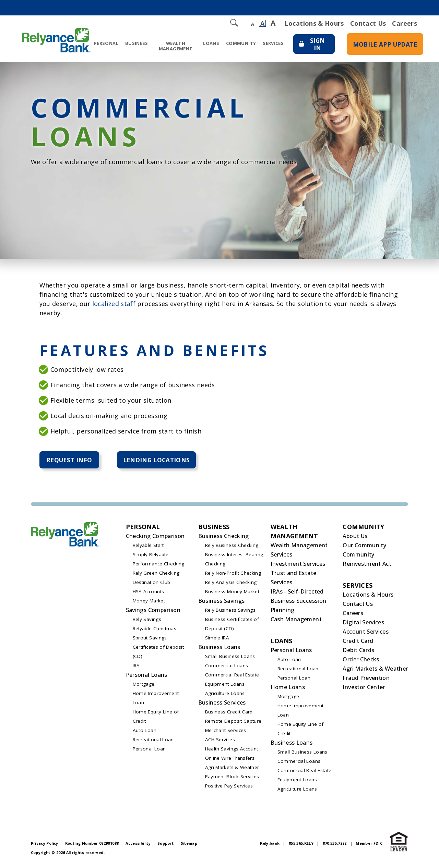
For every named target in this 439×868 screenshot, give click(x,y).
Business (137, 43)
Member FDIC (369, 844)
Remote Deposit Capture (233, 722)
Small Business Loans (230, 657)
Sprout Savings (150, 638)
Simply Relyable (151, 555)
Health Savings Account (232, 749)
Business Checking (224, 537)
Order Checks (361, 660)
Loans (205, 43)
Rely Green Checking (156, 574)
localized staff (114, 304)
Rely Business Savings (230, 611)
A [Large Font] (273, 23)
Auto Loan (145, 731)
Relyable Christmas (155, 629)
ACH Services (220, 740)
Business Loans (219, 648)
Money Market (149, 601)
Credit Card (358, 641)
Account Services (366, 632)
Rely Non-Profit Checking (233, 574)
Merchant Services (226, 731)
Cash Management (296, 620)
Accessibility (138, 844)
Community (235, 43)
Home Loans (288, 688)
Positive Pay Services (229, 786)
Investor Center (364, 688)
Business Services (222, 703)
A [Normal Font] (262, 23)
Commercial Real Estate (232, 675)
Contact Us (368, 23)
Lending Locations (160, 460)
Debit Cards (358, 651)
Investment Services (298, 564)
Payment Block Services (232, 777)
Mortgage (144, 685)
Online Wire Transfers (230, 759)
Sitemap (189, 844)
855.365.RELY (301, 844)
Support (166, 844)
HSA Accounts (148, 592)
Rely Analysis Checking (231, 583)
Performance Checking (159, 564)
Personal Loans (147, 675)
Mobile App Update (383, 48)
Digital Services (363, 623)
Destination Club (152, 583)
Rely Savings (147, 620)
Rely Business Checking (232, 546)
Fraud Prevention (366, 678)
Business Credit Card (229, 712)
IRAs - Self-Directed (297, 592)
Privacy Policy (45, 844)
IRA (136, 666)
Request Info (70, 460)
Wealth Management (173, 46)
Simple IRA (217, 638)
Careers (405, 23)
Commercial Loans (227, 666)
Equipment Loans (225, 685)
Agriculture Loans (225, 694)
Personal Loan (149, 749)
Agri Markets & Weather (232, 768)
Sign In (312, 50)
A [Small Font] (253, 24)
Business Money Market (232, 592)
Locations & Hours (314, 23)
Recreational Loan (153, 740)
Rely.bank (270, 844)
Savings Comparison (153, 611)
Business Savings (222, 601)
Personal (106, 43)
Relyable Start (148, 546)
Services (267, 43)
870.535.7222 (335, 844)
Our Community (364, 546)
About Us (355, 537)
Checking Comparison (155, 537)
